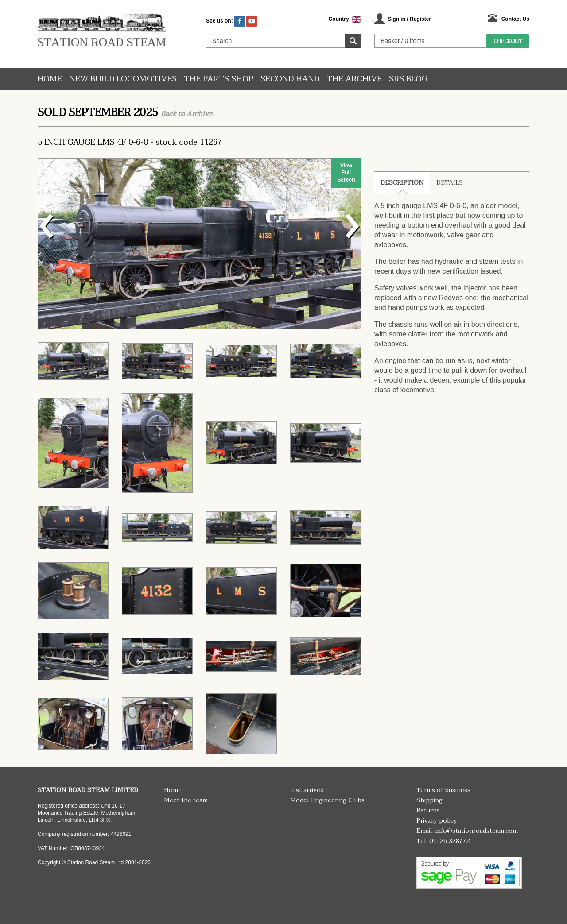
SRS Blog (408, 79)
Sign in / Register (409, 19)
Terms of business (443, 790)
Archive (199, 114)
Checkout (508, 41)
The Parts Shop (219, 79)
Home (50, 79)
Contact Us (515, 19)
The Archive (354, 79)
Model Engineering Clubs (327, 800)
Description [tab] (402, 183)
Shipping (429, 800)
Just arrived (307, 790)
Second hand (290, 79)
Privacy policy (437, 821)
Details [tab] (450, 183)
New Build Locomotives (123, 79)
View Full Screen (346, 173)
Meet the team (186, 800)
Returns (428, 810)
